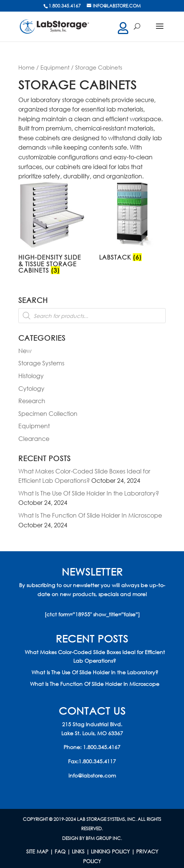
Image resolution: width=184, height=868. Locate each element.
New (25, 351)
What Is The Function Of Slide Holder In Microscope (90, 515)
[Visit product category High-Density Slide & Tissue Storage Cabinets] (52, 229)
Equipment (55, 67)
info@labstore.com (92, 775)
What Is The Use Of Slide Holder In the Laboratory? (89, 493)
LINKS (78, 851)
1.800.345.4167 (102, 747)
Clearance (34, 438)
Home (27, 67)
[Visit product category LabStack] (132, 222)
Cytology (31, 388)
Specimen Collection (48, 413)
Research (32, 401)
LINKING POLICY (110, 851)
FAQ (60, 851)
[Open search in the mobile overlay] (92, 316)
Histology (31, 376)
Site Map (37, 851)
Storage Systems (41, 363)
